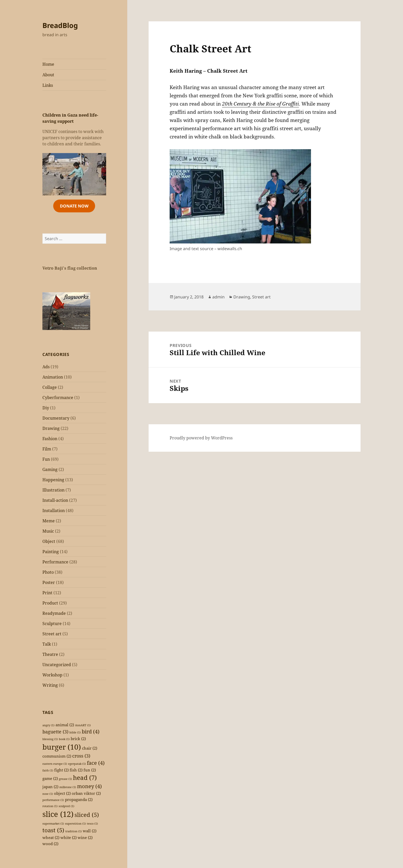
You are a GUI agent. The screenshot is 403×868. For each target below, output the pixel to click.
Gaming (50, 469)
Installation (54, 511)
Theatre (50, 654)
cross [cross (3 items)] (81, 756)
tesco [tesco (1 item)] (92, 824)
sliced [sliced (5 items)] (87, 815)
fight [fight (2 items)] (61, 770)
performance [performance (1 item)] (53, 800)
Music (48, 531)
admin (218, 297)
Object (49, 541)
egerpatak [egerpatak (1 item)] (77, 764)
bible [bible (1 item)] (75, 732)
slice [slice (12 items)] (58, 814)
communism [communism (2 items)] (57, 756)
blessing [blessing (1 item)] (50, 739)
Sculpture (52, 624)
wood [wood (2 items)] (50, 844)
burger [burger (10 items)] (62, 747)
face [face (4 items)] (96, 763)
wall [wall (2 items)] (90, 831)
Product (50, 603)
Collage (50, 387)
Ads (46, 367)
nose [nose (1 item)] (48, 794)
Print (47, 593)
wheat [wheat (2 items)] (51, 837)
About (48, 75)
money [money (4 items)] (89, 786)
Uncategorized (57, 665)
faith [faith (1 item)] (48, 770)
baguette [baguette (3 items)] (55, 732)
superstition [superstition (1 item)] (75, 824)
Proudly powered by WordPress (201, 438)
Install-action (55, 500)
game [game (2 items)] (50, 778)
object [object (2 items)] (62, 793)
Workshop (52, 675)
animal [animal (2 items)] (65, 725)
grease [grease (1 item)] (65, 779)
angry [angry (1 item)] (48, 725)
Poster (49, 582)
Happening (53, 480)
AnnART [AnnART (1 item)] (83, 725)
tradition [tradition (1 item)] (74, 831)
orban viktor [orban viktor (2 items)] (86, 793)
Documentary (56, 418)
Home (48, 64)
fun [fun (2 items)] (90, 770)
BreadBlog (60, 25)
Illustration (53, 490)
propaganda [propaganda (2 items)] (79, 799)
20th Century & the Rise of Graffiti (260, 104)
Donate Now (74, 206)
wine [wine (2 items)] (85, 837)
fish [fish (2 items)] (76, 770)
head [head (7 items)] (85, 777)
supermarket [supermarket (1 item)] (53, 824)
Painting (51, 552)
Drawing (51, 428)
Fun (46, 459)
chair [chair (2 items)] (90, 748)
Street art (52, 634)
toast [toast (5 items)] (53, 830)
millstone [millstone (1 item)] (68, 787)
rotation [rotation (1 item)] (50, 806)
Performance (55, 562)
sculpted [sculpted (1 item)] (66, 806)
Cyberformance (58, 398)
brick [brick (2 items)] (78, 739)
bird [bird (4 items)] (91, 732)
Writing (50, 685)
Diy (46, 408)
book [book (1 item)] (64, 739)
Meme (49, 521)
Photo (48, 572)
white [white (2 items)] (68, 837)
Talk (47, 644)
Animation (53, 377)
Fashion (50, 439)
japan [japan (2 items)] (50, 787)
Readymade (54, 613)
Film (47, 449)
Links (48, 85)
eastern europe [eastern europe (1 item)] (55, 764)
